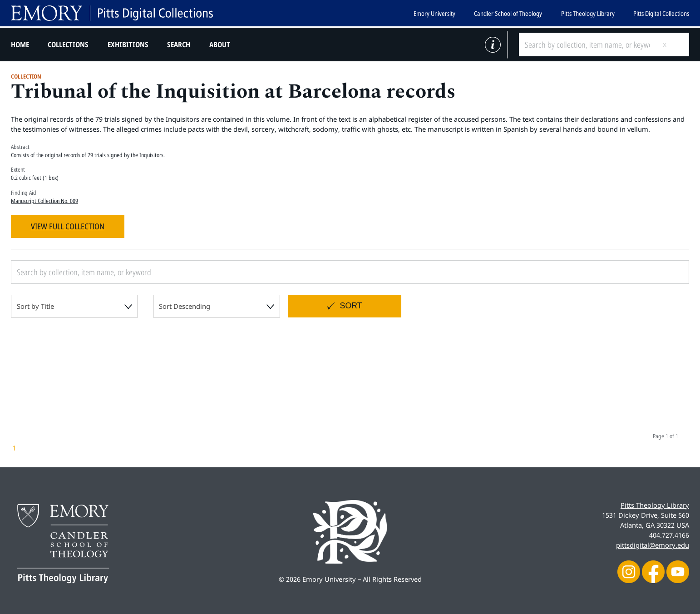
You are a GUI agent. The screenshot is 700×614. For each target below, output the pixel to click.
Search (179, 45)
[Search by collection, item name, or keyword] (587, 45)
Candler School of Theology (508, 13)
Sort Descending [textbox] (185, 306)
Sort (351, 306)
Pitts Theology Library (588, 13)
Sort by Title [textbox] (35, 306)
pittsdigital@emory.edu (653, 545)
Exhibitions (128, 45)
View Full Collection (68, 226)
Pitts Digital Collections (661, 13)
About (220, 45)
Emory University (434, 13)
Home (20, 45)
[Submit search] (672, 45)
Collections (68, 45)
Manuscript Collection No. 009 (44, 201)
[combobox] (74, 306)
